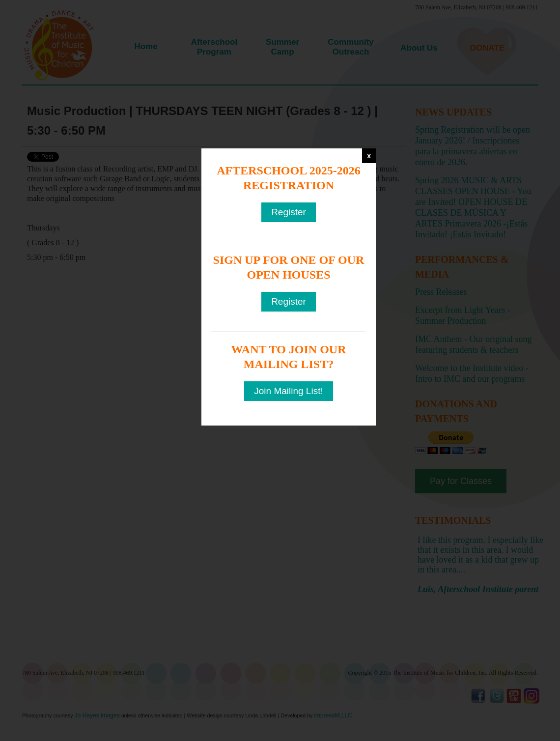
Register (289, 212)
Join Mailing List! (288, 391)
